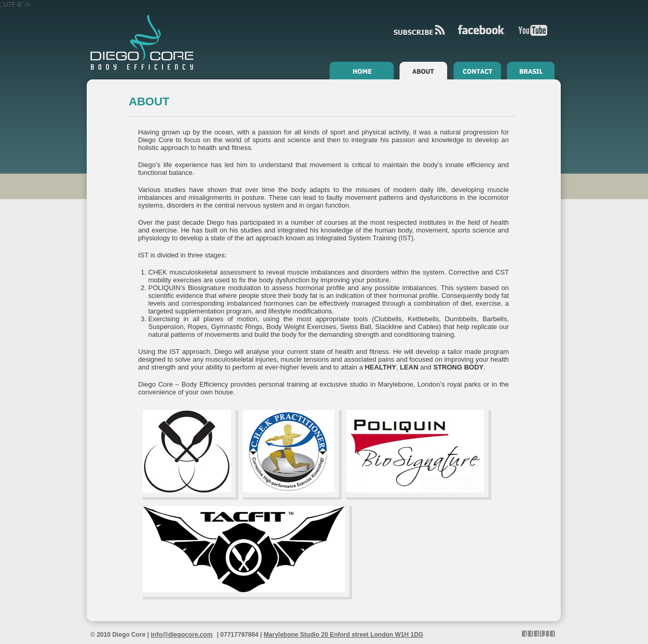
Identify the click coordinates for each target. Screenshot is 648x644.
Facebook (482, 30)
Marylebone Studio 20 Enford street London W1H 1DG (343, 635)
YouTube (533, 30)
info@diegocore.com (181, 635)
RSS (420, 30)
